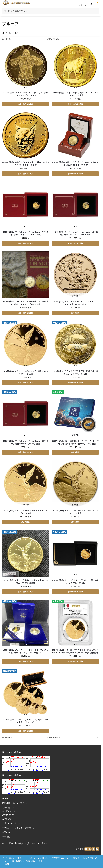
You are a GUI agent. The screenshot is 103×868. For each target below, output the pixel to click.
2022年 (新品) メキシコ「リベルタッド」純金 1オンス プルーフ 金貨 (75, 513)
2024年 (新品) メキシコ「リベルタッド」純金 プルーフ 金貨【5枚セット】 (26, 723)
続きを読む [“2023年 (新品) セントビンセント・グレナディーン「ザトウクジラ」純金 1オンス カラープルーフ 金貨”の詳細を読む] (75, 453)
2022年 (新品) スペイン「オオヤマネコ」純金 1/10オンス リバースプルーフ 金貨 (26, 164)
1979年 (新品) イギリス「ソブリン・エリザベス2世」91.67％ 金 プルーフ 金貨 (75, 304)
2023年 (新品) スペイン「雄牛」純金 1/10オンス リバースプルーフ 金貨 (75, 94)
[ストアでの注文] (73, 39)
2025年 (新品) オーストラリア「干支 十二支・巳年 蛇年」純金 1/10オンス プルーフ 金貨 (75, 234)
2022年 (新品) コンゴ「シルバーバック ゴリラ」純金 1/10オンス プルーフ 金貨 (26, 94)
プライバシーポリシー (12, 825)
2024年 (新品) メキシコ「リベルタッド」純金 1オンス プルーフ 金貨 (26, 513)
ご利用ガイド (8, 810)
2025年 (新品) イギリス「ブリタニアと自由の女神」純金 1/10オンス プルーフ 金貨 (75, 164)
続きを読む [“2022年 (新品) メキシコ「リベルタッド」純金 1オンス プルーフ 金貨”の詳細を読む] (75, 523)
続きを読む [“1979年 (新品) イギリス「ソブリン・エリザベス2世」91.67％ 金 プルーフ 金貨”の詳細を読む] (75, 314)
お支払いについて (10, 814)
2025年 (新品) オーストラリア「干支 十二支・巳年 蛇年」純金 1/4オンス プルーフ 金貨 (26, 443)
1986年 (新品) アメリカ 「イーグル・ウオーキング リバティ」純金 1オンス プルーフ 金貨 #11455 (26, 653)
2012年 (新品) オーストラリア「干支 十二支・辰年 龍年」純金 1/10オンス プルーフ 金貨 (26, 304)
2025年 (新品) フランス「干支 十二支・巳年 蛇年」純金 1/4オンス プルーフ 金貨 (75, 374)
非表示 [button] (6, 864)
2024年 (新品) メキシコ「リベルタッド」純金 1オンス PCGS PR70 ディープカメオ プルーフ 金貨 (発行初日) (75, 653)
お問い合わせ (8, 835)
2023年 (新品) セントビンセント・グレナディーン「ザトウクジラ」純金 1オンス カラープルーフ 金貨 (75, 443)
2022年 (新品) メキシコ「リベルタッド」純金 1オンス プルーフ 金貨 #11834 (26, 583)
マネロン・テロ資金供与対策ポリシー (19, 830)
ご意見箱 (6, 839)
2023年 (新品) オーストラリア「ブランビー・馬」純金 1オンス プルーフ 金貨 (75, 583)
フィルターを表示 (10, 33)
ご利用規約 (7, 821)
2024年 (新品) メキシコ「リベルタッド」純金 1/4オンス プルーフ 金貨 (26, 374)
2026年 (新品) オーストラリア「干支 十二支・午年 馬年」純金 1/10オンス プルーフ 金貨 (26, 234)
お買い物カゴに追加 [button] (26, 104)
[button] (97, 4)
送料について (8, 817)
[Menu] (1, 3)
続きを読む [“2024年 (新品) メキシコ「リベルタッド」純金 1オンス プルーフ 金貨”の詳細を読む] (26, 523)
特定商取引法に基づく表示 (14, 805)
